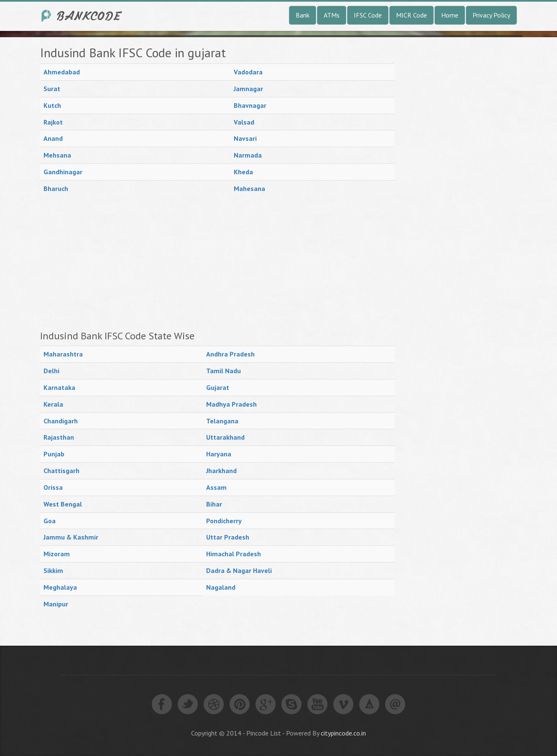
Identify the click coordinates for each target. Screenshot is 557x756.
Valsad (244, 122)
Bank (303, 15)
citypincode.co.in (343, 733)
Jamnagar (248, 89)
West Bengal (63, 504)
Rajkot (53, 122)
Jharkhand (221, 471)
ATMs (332, 15)
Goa (50, 521)
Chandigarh (61, 421)
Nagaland (221, 587)
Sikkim (53, 570)
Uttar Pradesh (228, 537)
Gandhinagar (63, 172)
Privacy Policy (491, 15)
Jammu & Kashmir (71, 537)
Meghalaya (60, 587)
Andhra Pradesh (230, 354)
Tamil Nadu (224, 371)
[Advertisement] (217, 264)
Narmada (248, 155)
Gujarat (218, 387)
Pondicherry (224, 521)
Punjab (54, 454)
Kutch (52, 105)
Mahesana (249, 188)
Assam (216, 487)
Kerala (53, 404)
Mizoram (57, 554)
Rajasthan (59, 437)
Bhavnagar (250, 105)
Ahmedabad (62, 72)
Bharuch (56, 188)
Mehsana (57, 155)
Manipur (56, 604)
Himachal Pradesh (234, 554)
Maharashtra (63, 354)
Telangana (222, 421)
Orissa (53, 487)
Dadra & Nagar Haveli (239, 570)
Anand (53, 138)
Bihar (214, 504)
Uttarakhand (225, 437)
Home (450, 15)
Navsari (245, 138)
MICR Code (411, 15)
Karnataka (59, 387)
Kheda (243, 172)
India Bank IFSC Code (82, 16)
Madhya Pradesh (231, 404)
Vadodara (248, 72)
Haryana (219, 454)
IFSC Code (368, 15)
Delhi (51, 371)
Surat (52, 89)
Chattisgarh (61, 471)
